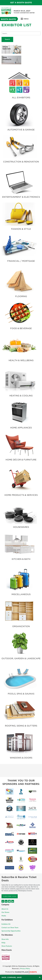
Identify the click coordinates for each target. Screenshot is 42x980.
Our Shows (5, 912)
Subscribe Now (10, 896)
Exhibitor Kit (6, 924)
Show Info (5, 939)
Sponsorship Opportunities (11, 931)
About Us (5, 909)
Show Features (7, 946)
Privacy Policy (25, 968)
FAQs (3, 943)
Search (7, 39)
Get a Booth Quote (21, 3)
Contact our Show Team (10, 927)
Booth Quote (8, 19)
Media (4, 916)
